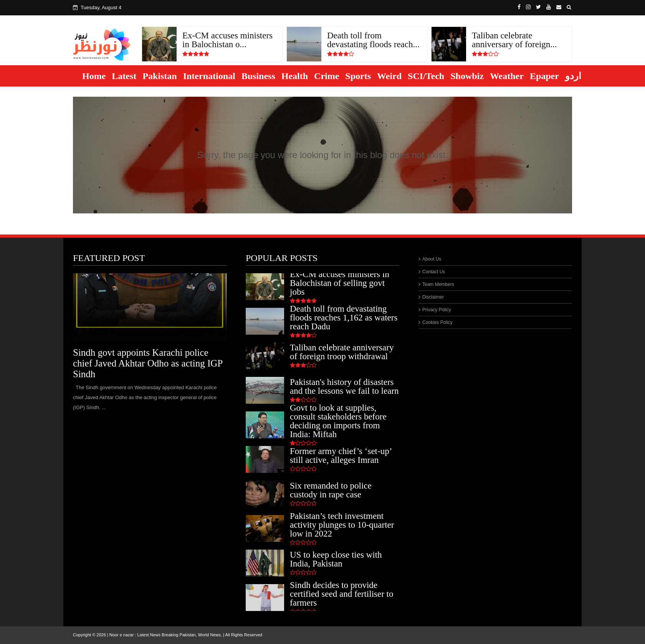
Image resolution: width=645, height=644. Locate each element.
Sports (358, 76)
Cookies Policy (437, 322)
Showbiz (467, 76)
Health (295, 76)
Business (258, 76)
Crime (327, 76)
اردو (573, 76)
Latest (124, 76)
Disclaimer (433, 297)
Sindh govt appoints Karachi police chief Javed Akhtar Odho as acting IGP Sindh (148, 363)
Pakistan (160, 76)
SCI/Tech (426, 76)
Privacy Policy (437, 310)
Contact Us (434, 272)
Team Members (438, 284)
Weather (507, 76)
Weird (389, 76)
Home (94, 76)
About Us (432, 259)
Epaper (544, 76)
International (209, 76)
